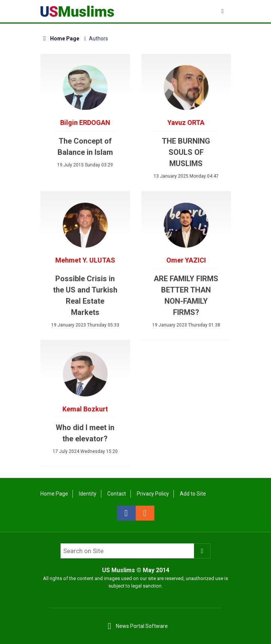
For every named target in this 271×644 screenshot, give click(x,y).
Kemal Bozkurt (85, 409)
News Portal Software (142, 626)
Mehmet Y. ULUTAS (85, 260)
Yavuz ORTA (186, 122)
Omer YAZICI (186, 260)
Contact (117, 494)
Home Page (60, 39)
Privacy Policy (153, 494)
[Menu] (223, 11)
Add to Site (193, 494)
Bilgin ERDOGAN (85, 122)
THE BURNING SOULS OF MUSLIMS (186, 152)
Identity (88, 494)
